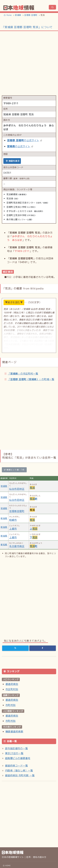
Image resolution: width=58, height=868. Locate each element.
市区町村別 (12, 689)
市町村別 (11, 705)
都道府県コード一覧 (16, 766)
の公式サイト (23, 140)
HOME (7, 866)
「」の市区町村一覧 (23, 374)
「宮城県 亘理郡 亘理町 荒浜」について (27, 27)
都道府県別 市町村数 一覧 (20, 775)
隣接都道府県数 (14, 731)
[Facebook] (43, 648)
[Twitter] (15, 648)
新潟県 (4, 518)
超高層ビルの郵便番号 (18, 758)
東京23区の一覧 (14, 753)
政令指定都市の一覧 (16, 748)
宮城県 (4, 486)
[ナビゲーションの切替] (52, 7)
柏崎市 (13, 520)
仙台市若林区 (17, 489)
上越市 (13, 529)
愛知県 (4, 545)
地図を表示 (13, 161)
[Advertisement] (29, 63)
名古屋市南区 (17, 546)
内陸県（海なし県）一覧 (19, 770)
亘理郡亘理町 (17, 511)
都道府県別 (12, 684)
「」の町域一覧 (31, 379)
